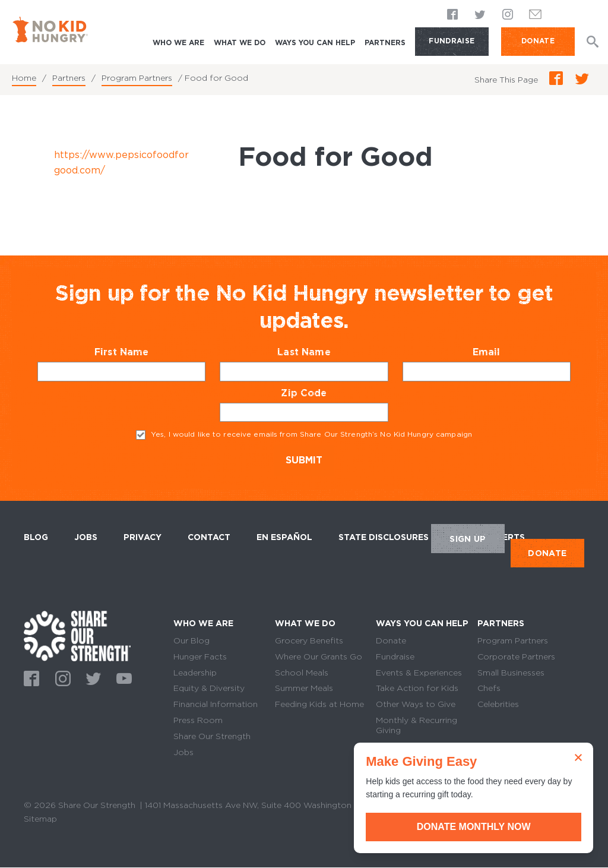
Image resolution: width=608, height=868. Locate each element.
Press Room (198, 720)
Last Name (327, 352)
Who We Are (178, 42)
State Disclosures (384, 537)
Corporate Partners (516, 656)
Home (24, 78)
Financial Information (216, 704)
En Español (284, 537)
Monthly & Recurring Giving (417, 725)
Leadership (195, 673)
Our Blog (191, 640)
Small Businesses (511, 673)
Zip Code (327, 393)
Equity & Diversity (209, 688)
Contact (209, 537)
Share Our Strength (212, 736)
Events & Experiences (419, 673)
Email (509, 352)
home (77, 636)
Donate (391, 640)
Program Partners (137, 78)
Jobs (86, 537)
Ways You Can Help (315, 42)
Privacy (142, 537)
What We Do (240, 42)
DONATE (538, 41)
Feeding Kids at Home (319, 704)
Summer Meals (304, 688)
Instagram (508, 15)
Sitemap (40, 819)
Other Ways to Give (416, 704)
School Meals (302, 673)
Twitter (480, 15)
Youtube (122, 677)
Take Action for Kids (417, 688)
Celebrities (498, 704)
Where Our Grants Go (319, 656)
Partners (385, 42)
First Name (145, 352)
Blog (36, 537)
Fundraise (452, 41)
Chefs (489, 688)
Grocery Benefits (309, 640)
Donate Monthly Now (474, 827)
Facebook (453, 15)
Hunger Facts (200, 656)
